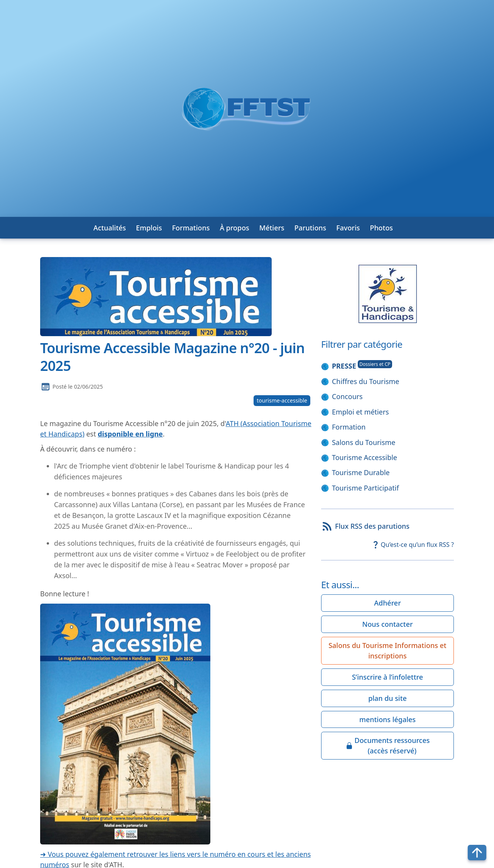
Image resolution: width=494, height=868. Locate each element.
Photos (381, 228)
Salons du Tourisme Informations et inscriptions (387, 651)
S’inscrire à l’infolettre (387, 677)
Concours (347, 396)
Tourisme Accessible (365, 457)
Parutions (310, 228)
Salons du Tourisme (364, 442)
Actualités (110, 228)
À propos (234, 228)
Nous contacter (388, 624)
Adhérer (387, 603)
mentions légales (387, 719)
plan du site (387, 698)
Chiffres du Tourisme (365, 381)
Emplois (149, 228)
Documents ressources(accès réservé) (388, 745)
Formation (349, 427)
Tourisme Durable (361, 472)
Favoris (348, 228)
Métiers (272, 228)
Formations (191, 228)
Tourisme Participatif (365, 488)
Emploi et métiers (360, 412)
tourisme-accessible (282, 400)
